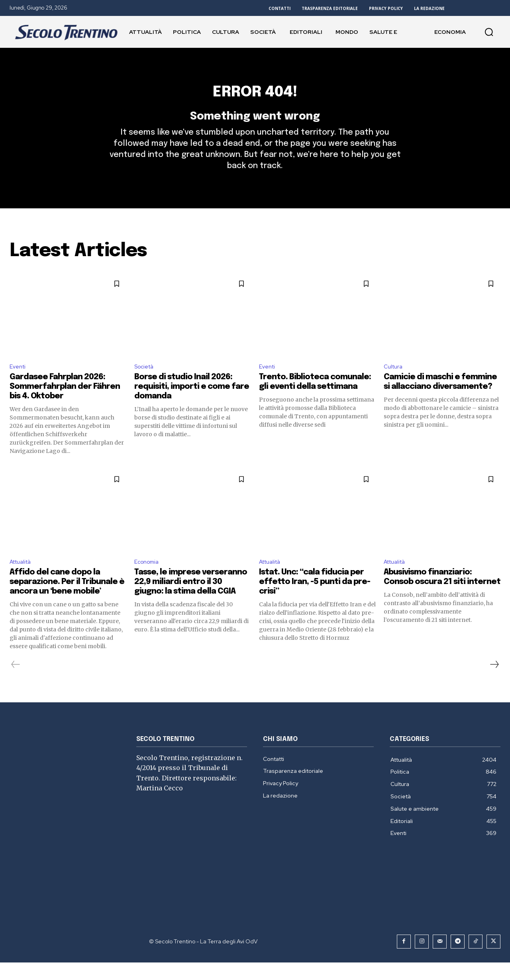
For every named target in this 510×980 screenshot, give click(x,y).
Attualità (23, 579)
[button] (489, 32)
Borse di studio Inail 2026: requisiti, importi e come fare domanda (192, 403)
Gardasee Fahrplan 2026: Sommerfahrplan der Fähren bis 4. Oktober (65, 403)
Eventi (19, 381)
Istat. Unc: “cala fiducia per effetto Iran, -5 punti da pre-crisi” (315, 599)
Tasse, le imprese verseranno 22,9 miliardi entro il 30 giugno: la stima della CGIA (191, 599)
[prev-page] (16, 682)
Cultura (394, 381)
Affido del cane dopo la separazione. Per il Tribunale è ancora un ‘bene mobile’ (67, 599)
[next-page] (494, 682)
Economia (148, 579)
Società (146, 381)
